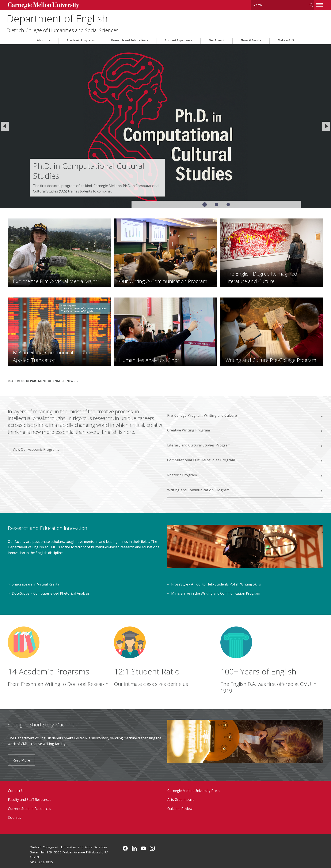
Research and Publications (130, 39)
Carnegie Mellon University (64, 5)
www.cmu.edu (63, 850)
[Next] (326, 125)
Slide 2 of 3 (216, 203)
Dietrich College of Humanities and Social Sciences (86, 29)
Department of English (80, 17)
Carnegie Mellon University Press (194, 770)
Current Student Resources (52, 788)
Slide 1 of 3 (204, 203)
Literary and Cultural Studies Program (199, 430)
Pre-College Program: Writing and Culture (202, 401)
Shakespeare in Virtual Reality (58, 564)
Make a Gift (286, 39)
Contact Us (39, 770)
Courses (37, 797)
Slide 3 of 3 (228, 203)
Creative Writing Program (189, 415)
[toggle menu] (297, 4)
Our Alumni (216, 39)
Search (289, 4)
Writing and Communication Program (198, 475)
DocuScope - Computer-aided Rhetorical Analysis (73, 572)
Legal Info (37, 850)
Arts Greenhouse (181, 779)
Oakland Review (180, 788)
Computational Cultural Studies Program (201, 445)
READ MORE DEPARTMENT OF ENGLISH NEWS (64, 366)
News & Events (251, 39)
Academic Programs (81, 39)
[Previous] (5, 125)
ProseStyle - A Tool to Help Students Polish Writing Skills (216, 564)
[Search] (260, 4)
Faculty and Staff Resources (52, 779)
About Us (43, 39)
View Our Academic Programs (58, 442)
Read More (43, 740)
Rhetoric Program (182, 460)
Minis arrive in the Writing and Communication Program (216, 572)
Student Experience (178, 39)
